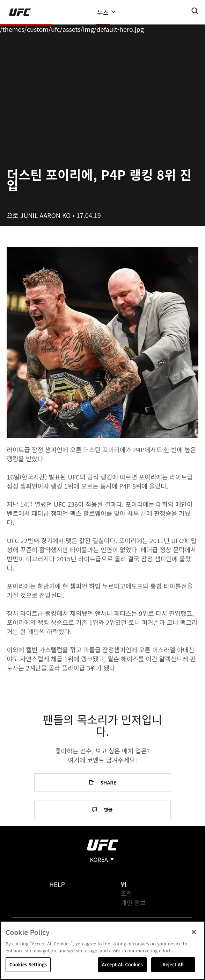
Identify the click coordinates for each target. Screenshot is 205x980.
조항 (127, 893)
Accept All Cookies (122, 964)
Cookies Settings (28, 964)
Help (57, 884)
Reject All (173, 964)
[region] (102, 950)
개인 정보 (133, 902)
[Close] (194, 932)
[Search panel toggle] (195, 11)
